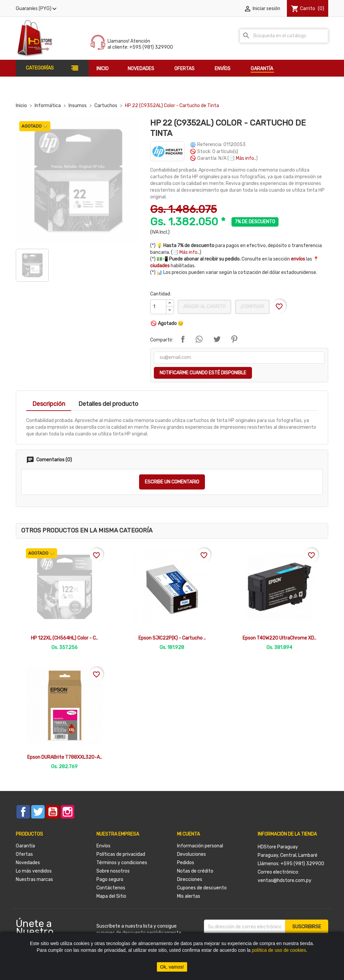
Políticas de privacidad (121, 854)
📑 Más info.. (243, 158)
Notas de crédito (195, 871)
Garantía (25, 846)
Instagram (68, 812)
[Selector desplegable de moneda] (37, 9)
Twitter (38, 812)
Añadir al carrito (204, 307)
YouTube (53, 812)
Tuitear (217, 339)
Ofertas (24, 854)
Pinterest (234, 339)
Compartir (183, 339)
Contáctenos (111, 888)
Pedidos (186, 863)
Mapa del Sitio (111, 896)
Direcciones (190, 879)
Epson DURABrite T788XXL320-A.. (64, 757)
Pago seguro (110, 879)
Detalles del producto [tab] (108, 404)
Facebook (23, 812)
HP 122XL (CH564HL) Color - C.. (64, 638)
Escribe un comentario (172, 482)
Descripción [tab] (49, 404)
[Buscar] (284, 36)
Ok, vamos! (172, 967)
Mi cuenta (188, 834)
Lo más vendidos (34, 871)
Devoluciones (191, 854)
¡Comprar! (252, 307)
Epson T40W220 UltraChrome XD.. (279, 638)
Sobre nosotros (113, 871)
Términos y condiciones (122, 863)
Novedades (28, 863)
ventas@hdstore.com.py (285, 880)
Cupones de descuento (202, 888)
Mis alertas (189, 896)
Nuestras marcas (34, 879)
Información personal (200, 846)
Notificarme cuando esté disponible (203, 373)
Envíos (103, 846)
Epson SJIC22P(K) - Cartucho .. (172, 638)
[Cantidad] (158, 307)
